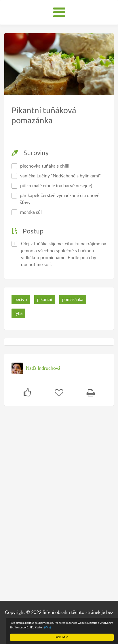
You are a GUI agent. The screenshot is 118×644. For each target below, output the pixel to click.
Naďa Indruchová (43, 368)
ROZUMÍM (62, 637)
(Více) (47, 627)
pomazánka (73, 299)
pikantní (45, 299)
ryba (18, 313)
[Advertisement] (47, 501)
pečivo (21, 299)
